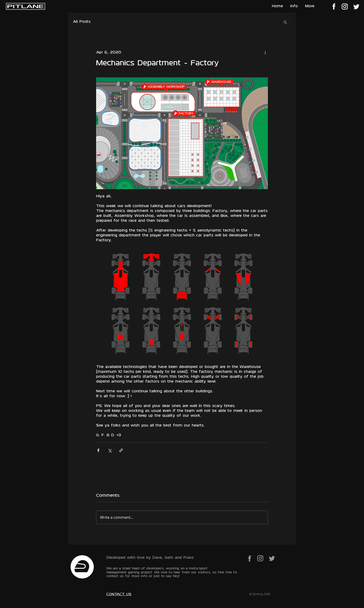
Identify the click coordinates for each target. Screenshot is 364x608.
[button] (285, 22)
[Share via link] (121, 450)
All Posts (82, 22)
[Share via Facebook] (98, 450)
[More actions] (265, 53)
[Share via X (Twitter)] (110, 450)
